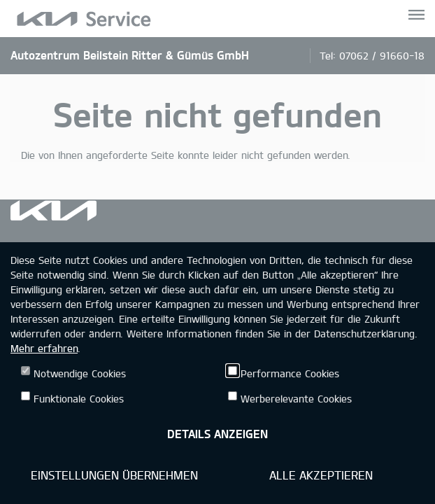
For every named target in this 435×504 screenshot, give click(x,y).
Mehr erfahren (44, 348)
